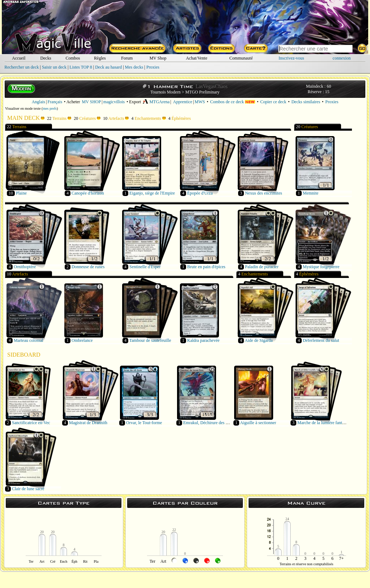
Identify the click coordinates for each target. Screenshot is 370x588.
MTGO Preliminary (203, 92)
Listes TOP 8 (81, 67)
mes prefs (50, 108)
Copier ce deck (273, 102)
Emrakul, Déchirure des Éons (209, 423)
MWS (200, 102)
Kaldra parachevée (203, 340)
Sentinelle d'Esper (145, 267)
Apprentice (183, 102)
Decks (46, 58)
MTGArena (156, 102)
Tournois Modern (165, 92)
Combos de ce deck (233, 102)
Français (55, 102)
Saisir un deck (54, 67)
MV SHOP (92, 102)
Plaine (21, 193)
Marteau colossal (29, 340)
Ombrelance (82, 340)
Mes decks (134, 67)
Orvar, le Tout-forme (144, 423)
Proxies (153, 67)
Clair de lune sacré (28, 489)
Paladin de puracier (262, 267)
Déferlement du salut (321, 340)
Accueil (19, 58)
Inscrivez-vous (291, 58)
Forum (127, 58)
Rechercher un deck (21, 67)
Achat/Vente (196, 58)
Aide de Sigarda (259, 340)
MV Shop (158, 58)
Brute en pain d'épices (206, 267)
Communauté (241, 58)
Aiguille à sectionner (258, 423)
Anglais (38, 102)
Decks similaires (306, 102)
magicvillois (114, 102)
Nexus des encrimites (264, 193)
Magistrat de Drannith (88, 423)
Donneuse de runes (88, 267)
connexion (342, 58)
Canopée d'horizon (88, 193)
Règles (100, 58)
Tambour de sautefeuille (150, 340)
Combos (73, 58)
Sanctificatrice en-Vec (31, 423)
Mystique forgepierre (321, 267)
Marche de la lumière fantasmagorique (331, 423)
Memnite (311, 193)
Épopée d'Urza (200, 193)
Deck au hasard (108, 67)
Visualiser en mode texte (23, 108)
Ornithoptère (25, 267)
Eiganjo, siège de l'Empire (152, 193)
